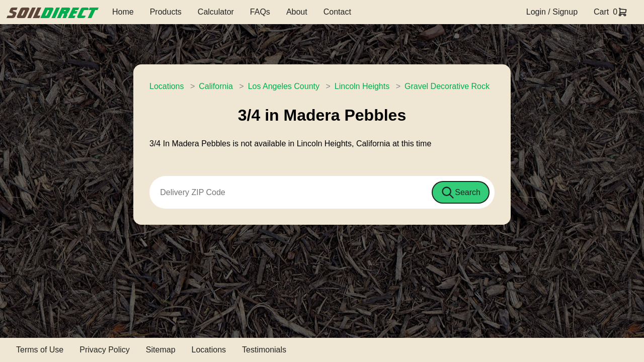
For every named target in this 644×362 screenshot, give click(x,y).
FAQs (260, 12)
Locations (167, 86)
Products (166, 12)
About (297, 12)
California (216, 86)
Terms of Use (40, 350)
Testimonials (264, 350)
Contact (337, 12)
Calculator (216, 12)
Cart (601, 12)
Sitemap (161, 350)
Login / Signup (552, 12)
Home (123, 12)
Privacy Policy (105, 350)
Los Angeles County (284, 86)
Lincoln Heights (362, 86)
